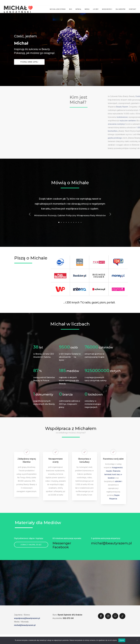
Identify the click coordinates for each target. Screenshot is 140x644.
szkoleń (118, 481)
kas (118, 474)
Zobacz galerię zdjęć (31, 545)
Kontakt (133, 9)
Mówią (78, 9)
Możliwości (107, 9)
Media (87, 9)
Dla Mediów (121, 9)
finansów (117, 471)
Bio (71, 9)
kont (114, 474)
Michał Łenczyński (58, 9)
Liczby (96, 9)
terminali (108, 474)
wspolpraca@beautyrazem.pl (27, 618)
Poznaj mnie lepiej (29, 66)
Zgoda (122, 640)
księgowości (117, 468)
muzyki (109, 471)
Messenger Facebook (62, 545)
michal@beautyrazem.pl (111, 543)
